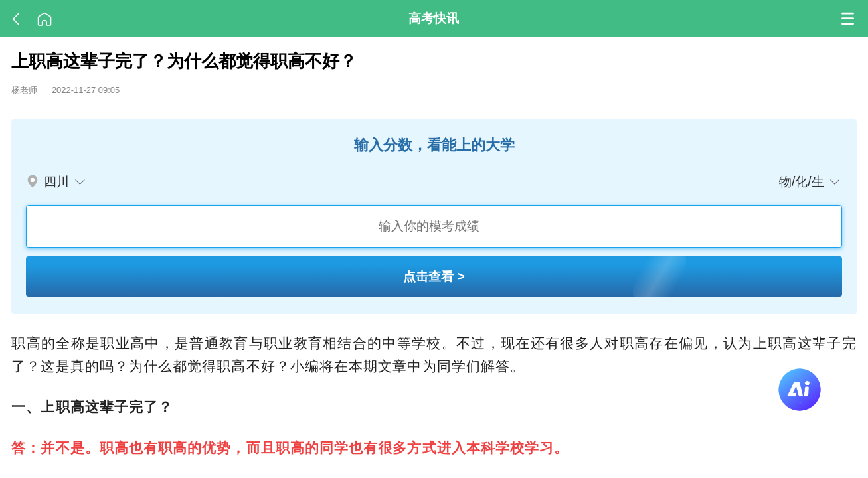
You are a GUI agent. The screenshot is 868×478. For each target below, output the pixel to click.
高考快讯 (434, 18)
